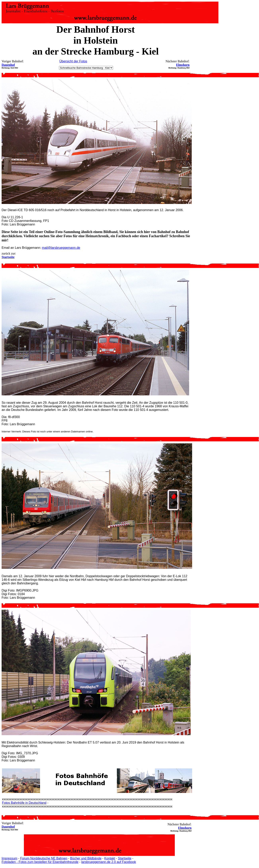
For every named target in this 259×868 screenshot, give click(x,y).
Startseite (125, 858)
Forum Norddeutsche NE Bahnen (44, 858)
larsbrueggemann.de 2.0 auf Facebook (109, 862)
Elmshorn (183, 65)
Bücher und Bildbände (86, 858)
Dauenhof (8, 65)
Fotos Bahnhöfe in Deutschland (24, 803)
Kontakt (110, 858)
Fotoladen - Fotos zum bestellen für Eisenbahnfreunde (40, 862)
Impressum (9, 858)
